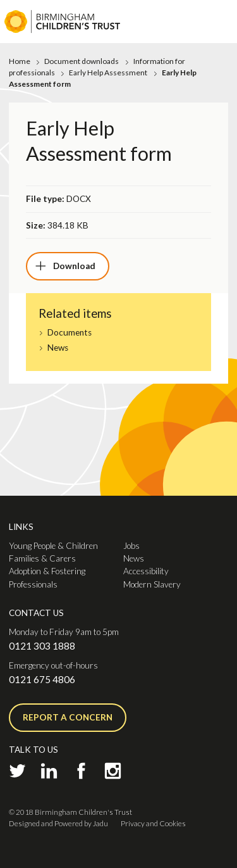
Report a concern (68, 717)
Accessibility (146, 571)
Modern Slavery (152, 584)
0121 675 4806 (42, 679)
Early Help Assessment (108, 72)
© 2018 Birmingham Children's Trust (70, 812)
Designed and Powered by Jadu (58, 823)
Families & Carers (42, 558)
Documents (70, 333)
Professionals (33, 584)
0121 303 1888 (42, 646)
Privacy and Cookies (153, 823)
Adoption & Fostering (47, 571)
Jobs (131, 546)
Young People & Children (53, 546)
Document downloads (82, 61)
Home (20, 61)
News (58, 348)
